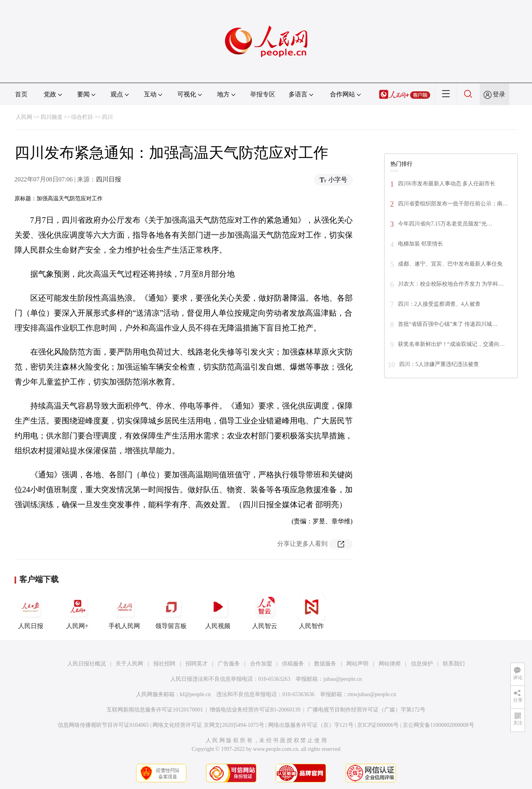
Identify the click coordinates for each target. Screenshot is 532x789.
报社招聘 (164, 664)
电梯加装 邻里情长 (421, 244)
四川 (107, 117)
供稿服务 (293, 664)
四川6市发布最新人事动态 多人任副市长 (447, 184)
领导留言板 (171, 611)
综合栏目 (82, 117)
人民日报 (31, 611)
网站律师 (390, 664)
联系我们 (454, 664)
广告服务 (229, 664)
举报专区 (263, 94)
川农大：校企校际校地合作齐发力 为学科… (451, 284)
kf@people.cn (196, 694)
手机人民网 (124, 611)
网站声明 (357, 664)
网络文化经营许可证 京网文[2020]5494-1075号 (208, 725)
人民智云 (265, 611)
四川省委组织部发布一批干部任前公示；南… (453, 204)
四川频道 (52, 117)
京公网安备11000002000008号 (438, 725)
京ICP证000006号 (378, 725)
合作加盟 (261, 664)
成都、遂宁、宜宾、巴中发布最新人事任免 (450, 264)
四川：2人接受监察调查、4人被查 (439, 304)
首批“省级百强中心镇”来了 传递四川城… (448, 324)
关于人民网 (129, 664)
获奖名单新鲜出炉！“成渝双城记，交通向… (451, 344)
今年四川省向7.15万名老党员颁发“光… (445, 224)
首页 (21, 94)
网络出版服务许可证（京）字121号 (311, 725)
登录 (499, 94)
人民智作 (311, 611)
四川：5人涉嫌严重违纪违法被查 (439, 364)
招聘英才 (197, 664)
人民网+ (77, 611)
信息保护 (422, 664)
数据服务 (325, 664)
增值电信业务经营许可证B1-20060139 (255, 710)
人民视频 (218, 611)
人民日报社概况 (87, 664)
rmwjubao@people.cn (372, 694)
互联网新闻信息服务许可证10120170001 (155, 710)
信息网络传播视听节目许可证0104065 (103, 725)
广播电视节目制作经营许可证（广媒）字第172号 (366, 710)
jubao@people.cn (342, 679)
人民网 (24, 117)
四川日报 (109, 179)
